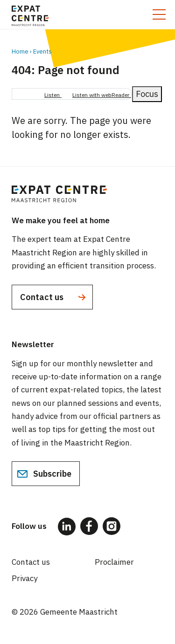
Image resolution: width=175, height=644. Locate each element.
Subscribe (44, 474)
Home (20, 51)
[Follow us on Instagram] (112, 526)
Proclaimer (114, 562)
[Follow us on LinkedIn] (67, 526)
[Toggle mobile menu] (159, 14)
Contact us (54, 297)
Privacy (24, 578)
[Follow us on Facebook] (89, 526)
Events (42, 51)
